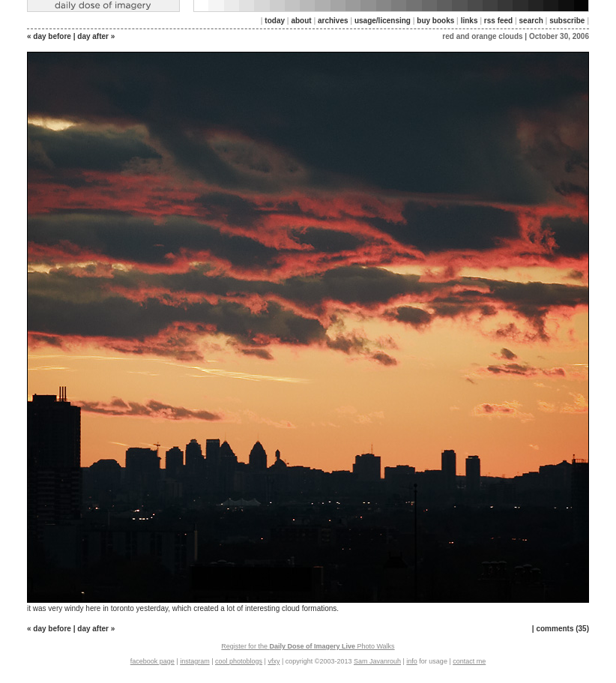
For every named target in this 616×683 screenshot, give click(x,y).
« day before (49, 36)
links (469, 21)
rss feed (498, 21)
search (531, 21)
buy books (435, 21)
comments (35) (562, 629)
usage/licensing (383, 21)
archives (333, 21)
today (275, 21)
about (301, 21)
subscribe (567, 21)
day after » (96, 36)
